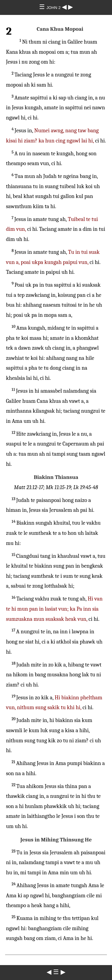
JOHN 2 (54, 8)
